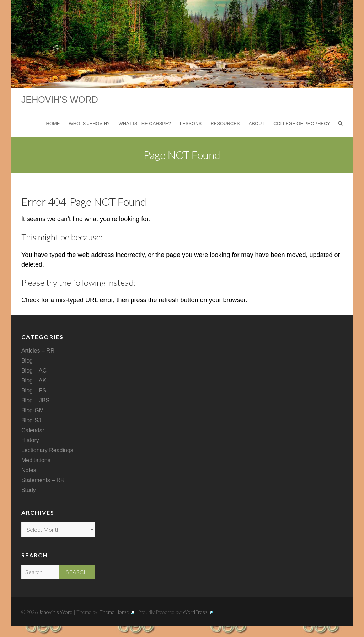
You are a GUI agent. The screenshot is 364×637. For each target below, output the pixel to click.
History (30, 440)
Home (53, 124)
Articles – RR (38, 351)
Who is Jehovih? (89, 124)
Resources (225, 124)
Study (29, 490)
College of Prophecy (302, 124)
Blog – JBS (35, 400)
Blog (27, 361)
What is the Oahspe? (144, 124)
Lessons (191, 124)
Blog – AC (34, 371)
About (257, 124)
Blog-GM (33, 410)
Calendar (33, 430)
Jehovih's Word (60, 100)
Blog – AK (34, 381)
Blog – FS (34, 390)
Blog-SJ (31, 420)
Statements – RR (43, 480)
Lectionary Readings (47, 450)
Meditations (36, 460)
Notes (29, 470)
